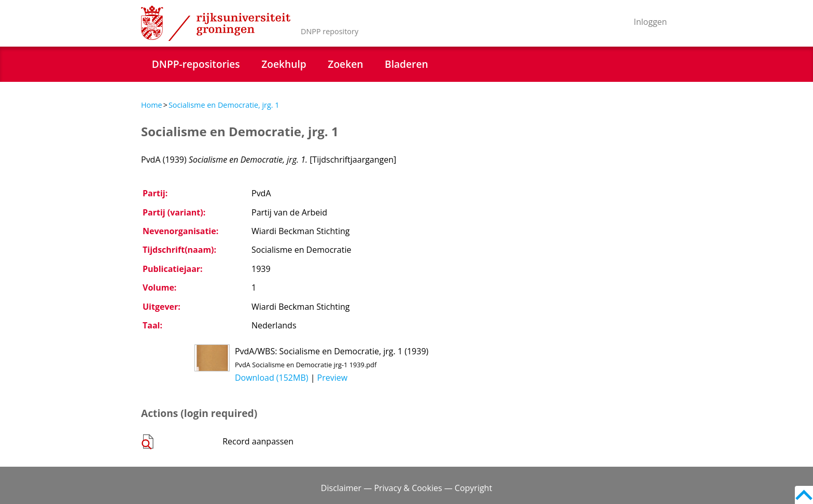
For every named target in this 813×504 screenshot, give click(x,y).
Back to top (804, 495)
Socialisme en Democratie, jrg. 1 (224, 105)
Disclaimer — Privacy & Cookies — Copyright (406, 488)
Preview (333, 378)
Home (152, 105)
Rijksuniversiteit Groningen (216, 23)
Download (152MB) (272, 378)
